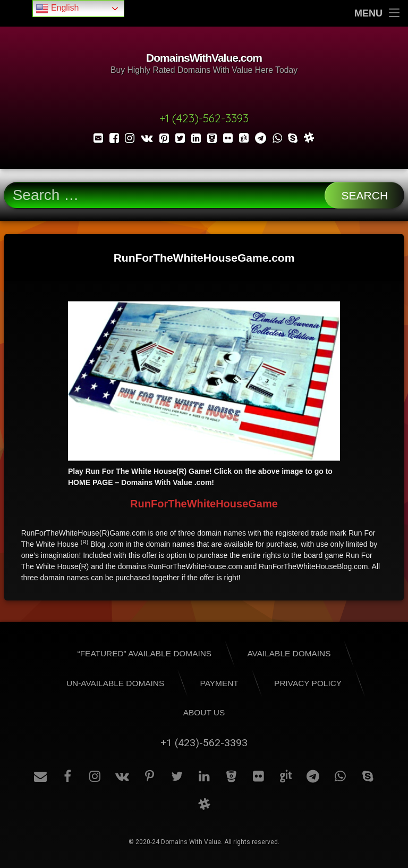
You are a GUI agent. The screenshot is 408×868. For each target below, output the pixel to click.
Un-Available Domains (115, 683)
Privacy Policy (308, 683)
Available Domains (289, 653)
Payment (219, 683)
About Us (204, 712)
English (57, 9)
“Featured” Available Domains (145, 653)
